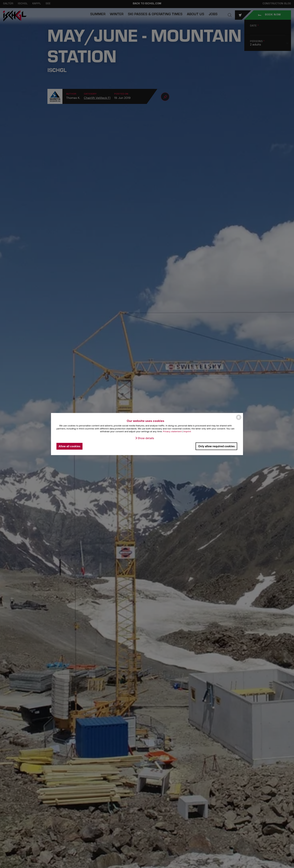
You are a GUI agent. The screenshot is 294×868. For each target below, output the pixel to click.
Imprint (187, 431)
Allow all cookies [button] (69, 446)
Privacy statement (172, 431)
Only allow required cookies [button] (216, 446)
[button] (144, 438)
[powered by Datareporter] (239, 420)
